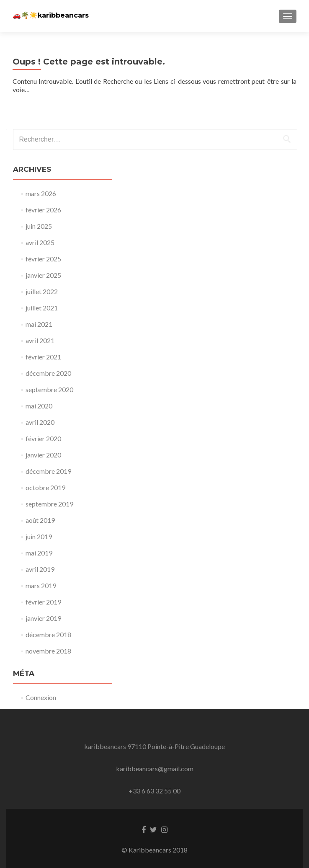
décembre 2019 (48, 471)
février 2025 (43, 259)
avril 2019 (40, 569)
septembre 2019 (49, 504)
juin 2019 (39, 536)
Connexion (41, 697)
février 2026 (43, 210)
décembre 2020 (48, 373)
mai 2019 (39, 553)
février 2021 (43, 357)
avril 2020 (40, 422)
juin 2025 (39, 226)
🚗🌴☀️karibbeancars (51, 15)
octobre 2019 (45, 487)
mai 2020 (39, 406)
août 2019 (40, 520)
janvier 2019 (43, 618)
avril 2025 (40, 242)
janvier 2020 (43, 455)
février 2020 (43, 438)
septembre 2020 (49, 389)
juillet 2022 (42, 291)
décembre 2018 (48, 634)
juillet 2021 (42, 308)
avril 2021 (40, 340)
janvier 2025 (43, 275)
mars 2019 (41, 585)
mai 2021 (39, 324)
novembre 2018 (48, 651)
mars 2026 (41, 193)
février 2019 (43, 602)
